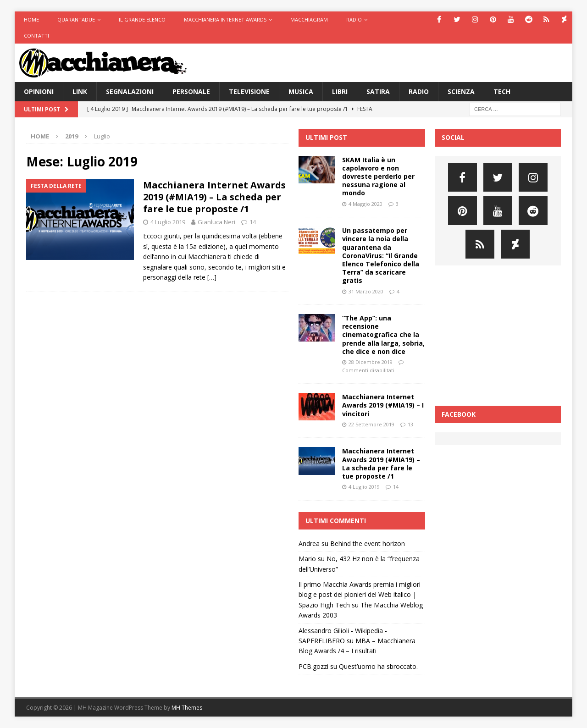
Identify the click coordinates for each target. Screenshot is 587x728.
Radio (354, 19)
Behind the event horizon (368, 543)
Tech (502, 91)
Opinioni (39, 91)
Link (80, 91)
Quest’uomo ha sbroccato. (378, 666)
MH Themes (187, 708)
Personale (191, 91)
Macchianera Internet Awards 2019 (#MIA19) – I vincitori (383, 405)
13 (410, 424)
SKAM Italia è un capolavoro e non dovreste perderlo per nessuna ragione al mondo (378, 176)
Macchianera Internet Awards (225, 19)
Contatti (36, 36)
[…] (212, 277)
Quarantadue (76, 19)
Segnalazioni (130, 91)
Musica (301, 91)
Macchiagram (309, 19)
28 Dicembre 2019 (371, 362)
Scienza (461, 91)
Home (31, 19)
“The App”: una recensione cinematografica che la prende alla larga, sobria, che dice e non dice (383, 335)
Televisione (249, 91)
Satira (378, 91)
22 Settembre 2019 (371, 424)
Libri (340, 91)
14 (253, 222)
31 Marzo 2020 (366, 291)
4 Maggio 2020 (365, 204)
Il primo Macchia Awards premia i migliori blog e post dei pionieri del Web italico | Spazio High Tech (360, 595)
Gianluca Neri (216, 222)
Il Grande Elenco (142, 19)
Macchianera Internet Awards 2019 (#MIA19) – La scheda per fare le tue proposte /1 (214, 197)
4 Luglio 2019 (168, 222)
